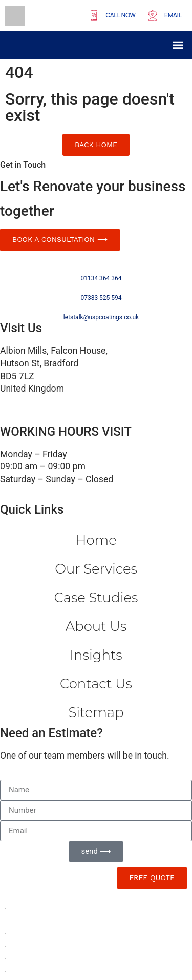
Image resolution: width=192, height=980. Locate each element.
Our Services (96, 569)
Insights (96, 655)
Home (96, 540)
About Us (96, 626)
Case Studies (96, 598)
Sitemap (96, 712)
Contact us (96, 684)
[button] (178, 45)
